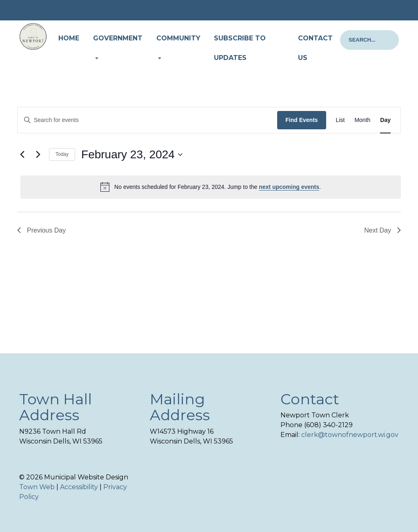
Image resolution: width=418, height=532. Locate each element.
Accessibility (79, 487)
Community (178, 38)
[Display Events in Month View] (362, 120)
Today (62, 154)
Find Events (301, 120)
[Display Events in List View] (340, 120)
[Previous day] (22, 155)
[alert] (211, 187)
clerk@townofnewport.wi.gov (350, 435)
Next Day (382, 230)
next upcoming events (289, 187)
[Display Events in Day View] (385, 120)
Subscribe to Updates (240, 48)
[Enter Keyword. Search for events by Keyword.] (147, 120)
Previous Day (41, 230)
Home (69, 38)
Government (118, 38)
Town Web (37, 487)
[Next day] (38, 155)
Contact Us (315, 48)
